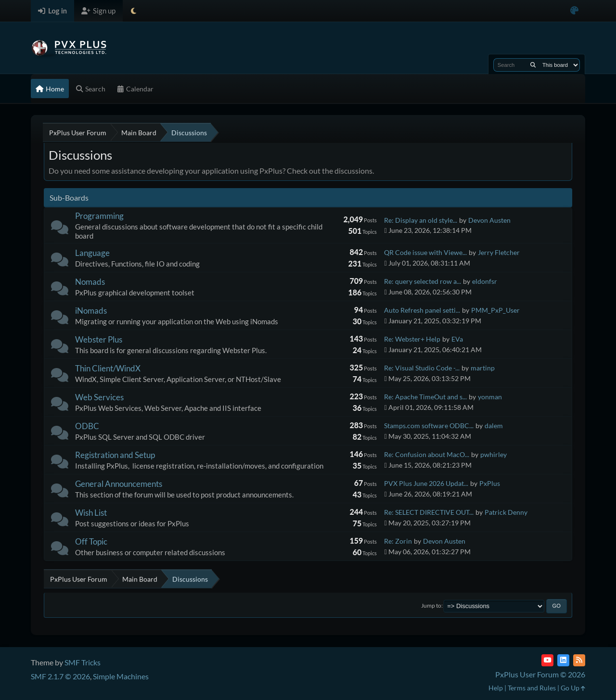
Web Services (99, 397)
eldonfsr (485, 281)
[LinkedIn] (563, 660)
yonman (490, 397)
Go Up (573, 688)
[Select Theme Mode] (134, 11)
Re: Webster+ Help (412, 339)
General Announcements (119, 484)
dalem (494, 426)
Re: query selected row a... (423, 281)
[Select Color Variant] (574, 11)
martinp (483, 368)
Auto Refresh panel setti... (422, 310)
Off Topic (91, 541)
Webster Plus (99, 339)
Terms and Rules (532, 688)
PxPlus (490, 483)
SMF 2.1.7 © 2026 (60, 676)
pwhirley (494, 454)
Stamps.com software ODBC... (429, 426)
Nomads (90, 282)
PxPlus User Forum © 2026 (540, 674)
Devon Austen (489, 220)
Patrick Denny (506, 512)
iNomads (91, 311)
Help (496, 688)
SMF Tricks (83, 662)
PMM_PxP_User (495, 310)
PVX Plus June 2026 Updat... (426, 483)
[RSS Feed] (579, 660)
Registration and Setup (115, 455)
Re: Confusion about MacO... (427, 454)
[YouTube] (547, 660)
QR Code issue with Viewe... (425, 252)
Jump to (431, 605)
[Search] (533, 65)
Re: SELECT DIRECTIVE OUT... (429, 512)
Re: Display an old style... (421, 220)
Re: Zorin (398, 541)
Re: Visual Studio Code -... (422, 368)
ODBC (87, 426)
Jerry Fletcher (499, 252)
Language (92, 253)
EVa (457, 339)
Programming (99, 216)
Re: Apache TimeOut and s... (425, 397)
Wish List (91, 513)
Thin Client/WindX (108, 368)
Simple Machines (121, 676)
